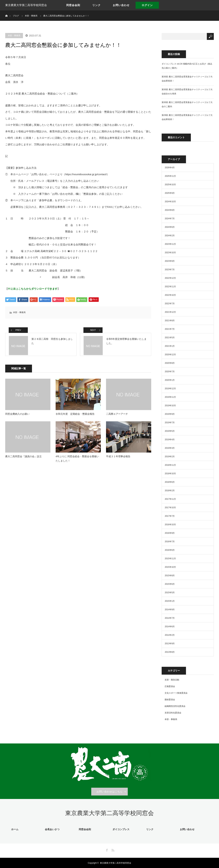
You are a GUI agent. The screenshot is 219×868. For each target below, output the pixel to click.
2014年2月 (170, 635)
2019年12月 (170, 389)
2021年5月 (170, 338)
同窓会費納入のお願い (17, 417)
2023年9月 (170, 261)
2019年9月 (170, 414)
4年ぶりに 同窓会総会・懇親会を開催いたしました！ (77, 461)
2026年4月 (170, 168)
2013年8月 (170, 652)
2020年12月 (170, 355)
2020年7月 (170, 372)
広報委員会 (170, 686)
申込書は (33, 289)
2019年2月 (170, 457)
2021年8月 (170, 321)
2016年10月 (170, 525)
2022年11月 (170, 287)
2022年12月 (170, 278)
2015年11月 (170, 559)
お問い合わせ (121, 5)
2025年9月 (170, 193)
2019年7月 (170, 423)
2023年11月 (170, 244)
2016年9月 (170, 533)
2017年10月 (170, 508)
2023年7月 (170, 270)
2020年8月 (170, 363)
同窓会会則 (73, 5)
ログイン (147, 5)
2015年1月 (170, 601)
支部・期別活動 (172, 680)
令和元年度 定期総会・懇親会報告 (75, 417)
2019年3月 (170, 448)
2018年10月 (170, 474)
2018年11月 (170, 465)
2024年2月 (170, 236)
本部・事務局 (14, 36)
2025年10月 (170, 185)
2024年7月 (170, 219)
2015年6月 (170, 584)
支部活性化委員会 (173, 713)
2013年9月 (170, 644)
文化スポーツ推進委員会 (176, 693)
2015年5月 (170, 593)
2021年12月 (170, 312)
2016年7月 (170, 542)
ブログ (16, 16)
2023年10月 (170, 253)
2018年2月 (170, 491)
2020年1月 (170, 380)
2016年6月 (170, 550)
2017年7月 (170, 516)
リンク (96, 5)
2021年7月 (170, 329)
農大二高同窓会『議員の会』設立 (23, 459)
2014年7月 (170, 618)
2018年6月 (170, 482)
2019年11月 (170, 397)
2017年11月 (170, 499)
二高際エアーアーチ (117, 417)
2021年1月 (170, 346)
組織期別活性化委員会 (175, 706)
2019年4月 (170, 440)
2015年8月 (170, 576)
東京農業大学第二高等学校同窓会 (26, 5)
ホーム (14, 829)
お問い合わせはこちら (109, 792)
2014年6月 (170, 627)
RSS (112, 849)
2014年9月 (170, 610)
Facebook (107, 849)
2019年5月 (170, 431)
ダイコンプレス (120, 829)
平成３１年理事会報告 (118, 459)
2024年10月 (170, 202)
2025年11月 (170, 176)
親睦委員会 (170, 700)
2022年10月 (170, 295)
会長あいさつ (51, 829)
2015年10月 (170, 567)
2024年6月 (170, 227)
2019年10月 (170, 406)
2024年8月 (170, 210)
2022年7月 (170, 304)
